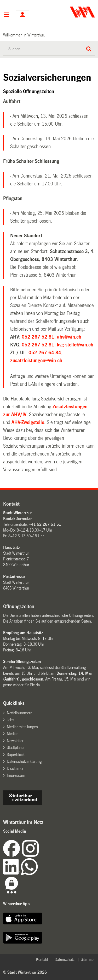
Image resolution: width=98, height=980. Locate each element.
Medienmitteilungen (22, 727)
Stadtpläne (15, 748)
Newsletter (15, 741)
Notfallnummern (20, 713)
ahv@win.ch (69, 337)
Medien (13, 734)
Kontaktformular (18, 519)
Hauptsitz (11, 547)
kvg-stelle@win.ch (75, 345)
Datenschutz (65, 959)
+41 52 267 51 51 (45, 524)
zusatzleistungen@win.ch (36, 361)
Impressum (16, 775)
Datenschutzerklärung (24, 761)
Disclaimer (15, 769)
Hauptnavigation (6, 15)
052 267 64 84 (45, 353)
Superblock (16, 755)
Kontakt (42, 959)
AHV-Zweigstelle (28, 422)
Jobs (10, 720)
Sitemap (87, 959)
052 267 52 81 (38, 337)
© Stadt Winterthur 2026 (25, 972)
